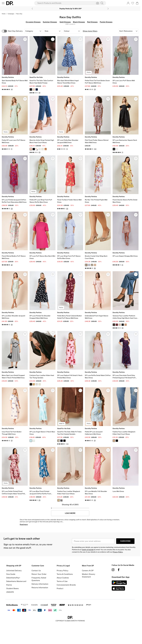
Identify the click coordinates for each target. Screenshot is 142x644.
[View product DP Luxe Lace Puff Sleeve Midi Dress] (126, 62)
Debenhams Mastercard (16, 581)
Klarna (9, 585)
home (4, 14)
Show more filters (90, 31)
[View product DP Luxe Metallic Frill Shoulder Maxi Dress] (98, 474)
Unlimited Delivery (14, 571)
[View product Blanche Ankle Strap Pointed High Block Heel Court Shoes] (42, 125)
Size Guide (11, 574)
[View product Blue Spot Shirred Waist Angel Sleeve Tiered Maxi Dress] (70, 62)
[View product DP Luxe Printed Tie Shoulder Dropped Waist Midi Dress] (42, 297)
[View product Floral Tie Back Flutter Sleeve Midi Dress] (70, 183)
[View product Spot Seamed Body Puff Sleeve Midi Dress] (15, 63)
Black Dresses (79, 22)
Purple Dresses (106, 22)
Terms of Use (62, 581)
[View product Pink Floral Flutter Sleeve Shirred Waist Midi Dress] (98, 123)
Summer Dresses (50, 22)
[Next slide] (108, 9)
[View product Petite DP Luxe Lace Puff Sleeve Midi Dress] (15, 123)
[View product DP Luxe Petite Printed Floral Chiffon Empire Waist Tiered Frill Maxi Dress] (15, 473)
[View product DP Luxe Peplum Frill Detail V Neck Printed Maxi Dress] (70, 357)
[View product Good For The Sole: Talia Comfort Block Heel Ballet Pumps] (42, 65)
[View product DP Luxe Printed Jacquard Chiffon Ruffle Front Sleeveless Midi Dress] (15, 183)
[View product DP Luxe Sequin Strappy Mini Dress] (126, 239)
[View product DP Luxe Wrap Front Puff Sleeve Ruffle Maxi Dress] (70, 237)
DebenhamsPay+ (13, 578)
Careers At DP (88, 571)
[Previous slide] (32, 9)
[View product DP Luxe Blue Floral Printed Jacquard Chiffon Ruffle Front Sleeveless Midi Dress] (42, 474)
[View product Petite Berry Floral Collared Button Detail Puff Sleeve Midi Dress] (70, 297)
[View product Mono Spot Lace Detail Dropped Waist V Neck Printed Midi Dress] (15, 357)
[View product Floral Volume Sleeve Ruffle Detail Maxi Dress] (126, 181)
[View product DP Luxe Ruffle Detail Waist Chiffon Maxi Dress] (98, 357)
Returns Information (40, 588)
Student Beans (12, 588)
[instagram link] (113, 570)
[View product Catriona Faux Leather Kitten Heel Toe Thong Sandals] (42, 358)
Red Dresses (92, 22)
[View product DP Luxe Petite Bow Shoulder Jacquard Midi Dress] (70, 123)
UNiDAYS (10, 592)
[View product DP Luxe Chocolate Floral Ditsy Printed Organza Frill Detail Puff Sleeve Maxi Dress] (126, 357)
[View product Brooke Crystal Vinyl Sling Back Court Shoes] (98, 241)
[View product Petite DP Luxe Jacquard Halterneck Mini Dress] (98, 415)
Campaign (11, 14)
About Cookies (63, 578)
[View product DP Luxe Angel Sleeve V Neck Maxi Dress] (42, 415)
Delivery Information (40, 584)
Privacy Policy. (118, 552)
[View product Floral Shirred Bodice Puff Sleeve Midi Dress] (15, 239)
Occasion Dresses (33, 22)
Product (60, 588)
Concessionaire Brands (66, 585)
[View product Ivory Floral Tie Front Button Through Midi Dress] (15, 415)
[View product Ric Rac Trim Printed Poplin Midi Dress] (98, 181)
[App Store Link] (119, 586)
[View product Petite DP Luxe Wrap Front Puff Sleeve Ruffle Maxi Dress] (42, 181)
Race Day (19, 14)
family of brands (88, 550)
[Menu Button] (3, 3)
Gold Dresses (65, 22)
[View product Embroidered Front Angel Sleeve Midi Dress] (98, 297)
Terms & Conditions (65, 574)
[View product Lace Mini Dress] (126, 473)
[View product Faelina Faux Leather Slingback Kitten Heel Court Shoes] (126, 415)
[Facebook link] (119, 570)
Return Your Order (39, 574)
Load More (70, 513)
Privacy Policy (62, 571)
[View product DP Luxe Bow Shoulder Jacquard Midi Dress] (15, 298)
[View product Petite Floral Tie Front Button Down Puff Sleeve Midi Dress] (98, 63)
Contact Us (36, 571)
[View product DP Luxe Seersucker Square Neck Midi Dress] (126, 125)
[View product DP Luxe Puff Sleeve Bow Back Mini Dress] (42, 237)
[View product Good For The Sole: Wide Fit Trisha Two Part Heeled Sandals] (70, 416)
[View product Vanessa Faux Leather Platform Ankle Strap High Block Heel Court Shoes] (126, 300)
